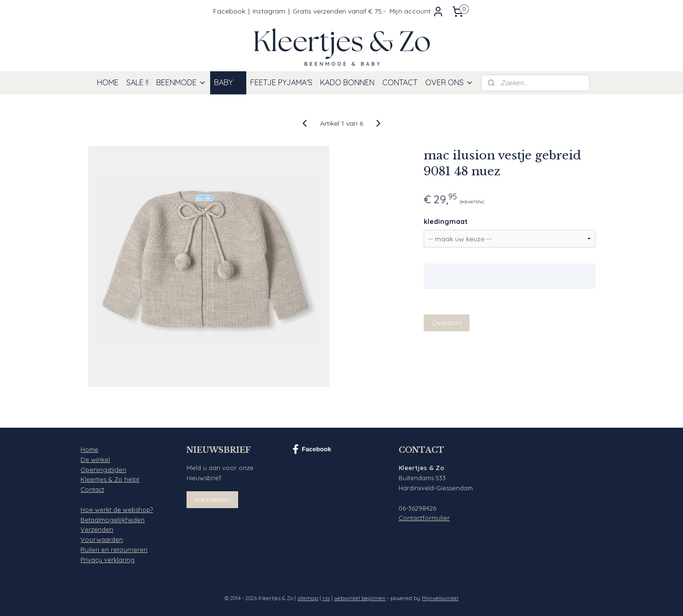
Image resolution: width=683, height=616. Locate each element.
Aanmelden (212, 499)
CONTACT (400, 82)
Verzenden (97, 529)
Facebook (229, 11)
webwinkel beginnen (360, 598)
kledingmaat (446, 222)
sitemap (308, 598)
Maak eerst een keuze (509, 276)
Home (89, 449)
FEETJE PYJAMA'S (281, 82)
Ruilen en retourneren (114, 550)
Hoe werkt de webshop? (117, 510)
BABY (228, 82)
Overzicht (447, 323)
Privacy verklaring (107, 560)
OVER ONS (449, 82)
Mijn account (417, 12)
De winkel (95, 459)
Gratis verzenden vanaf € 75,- (339, 11)
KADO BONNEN (347, 82)
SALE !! (137, 82)
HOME (108, 82)
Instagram (269, 11)
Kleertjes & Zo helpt (110, 479)
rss (326, 598)
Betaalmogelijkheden (113, 520)
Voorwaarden (102, 539)
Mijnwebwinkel (440, 598)
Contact (92, 489)
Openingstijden (103, 470)
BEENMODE (181, 82)
